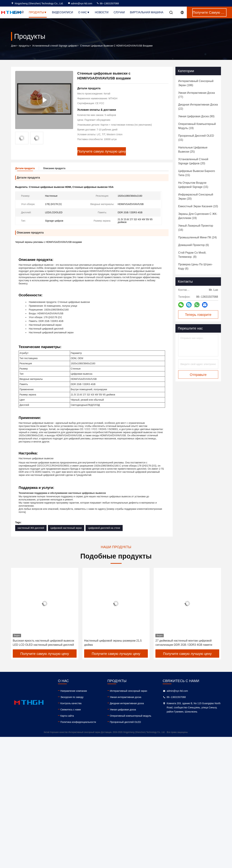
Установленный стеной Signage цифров (54, 46)
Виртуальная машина (147, 12)
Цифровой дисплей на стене (104, 528)
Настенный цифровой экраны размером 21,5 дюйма (113, 643)
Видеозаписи (62, 12)
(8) (192, 255)
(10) (198, 206)
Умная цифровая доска (123, 709)
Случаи (119, 12)
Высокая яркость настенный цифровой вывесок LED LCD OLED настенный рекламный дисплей (43, 643)
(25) (193, 150)
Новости (102, 12)
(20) (193, 161)
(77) (196, 95)
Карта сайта (67, 716)
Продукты (38, 12)
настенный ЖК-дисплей (31, 528)
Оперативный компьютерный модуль (131, 716)
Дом (13, 46)
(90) (196, 116)
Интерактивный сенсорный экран (129, 691)
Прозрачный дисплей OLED (125, 722)
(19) (197, 126)
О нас (84, 12)
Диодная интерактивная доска (127, 703)
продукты (24, 46)
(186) (196, 83)
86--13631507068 (108, 3)
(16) (196, 228)
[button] (20, 610)
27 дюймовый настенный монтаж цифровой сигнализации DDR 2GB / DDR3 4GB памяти (184, 643)
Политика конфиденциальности (78, 722)
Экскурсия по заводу (72, 697)
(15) (196, 138)
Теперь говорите (198, 315)
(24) (198, 237)
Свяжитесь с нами (71, 709)
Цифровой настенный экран (66, 528)
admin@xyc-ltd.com (80, 3)
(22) (198, 107)
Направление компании (74, 691)
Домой (18, 12)
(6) (194, 245)
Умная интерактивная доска (126, 697)
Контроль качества (71, 703)
